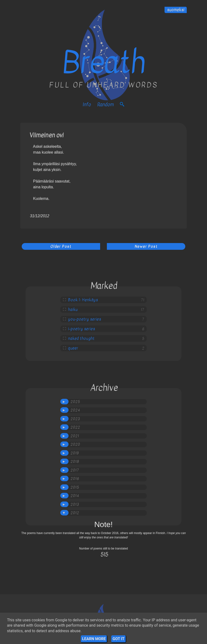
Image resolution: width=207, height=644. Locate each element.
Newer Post (146, 246)
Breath (104, 62)
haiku (73, 310)
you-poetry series (85, 319)
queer (73, 348)
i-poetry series (82, 329)
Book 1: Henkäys (83, 300)
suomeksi (176, 10)
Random (105, 105)
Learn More (94, 639)
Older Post (61, 246)
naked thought (81, 339)
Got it (118, 639)
